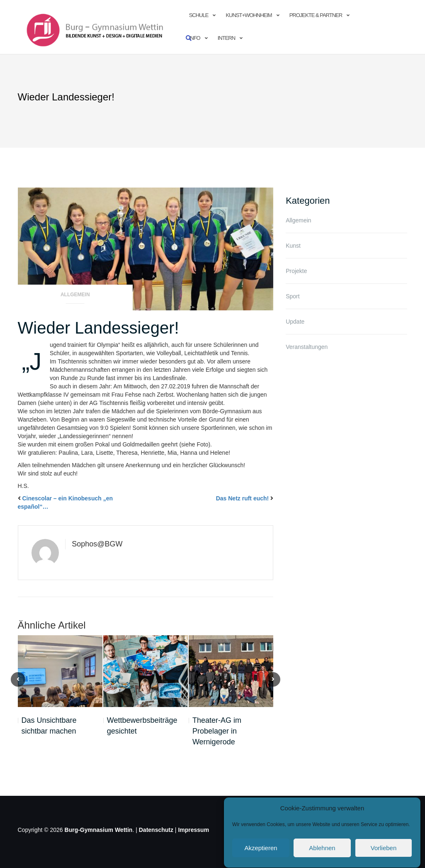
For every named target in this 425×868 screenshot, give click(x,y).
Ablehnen (322, 858)
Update (295, 322)
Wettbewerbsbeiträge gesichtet (142, 726)
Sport (293, 296)
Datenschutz (156, 830)
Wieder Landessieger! (98, 328)
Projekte (296, 271)
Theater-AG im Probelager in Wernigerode (217, 731)
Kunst (293, 246)
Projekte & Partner (316, 15)
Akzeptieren (261, 858)
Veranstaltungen (307, 347)
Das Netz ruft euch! (243, 498)
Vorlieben (384, 858)
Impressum (193, 830)
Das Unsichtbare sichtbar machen (49, 726)
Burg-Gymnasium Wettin (99, 830)
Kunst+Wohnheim (249, 15)
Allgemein (75, 295)
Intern (226, 38)
